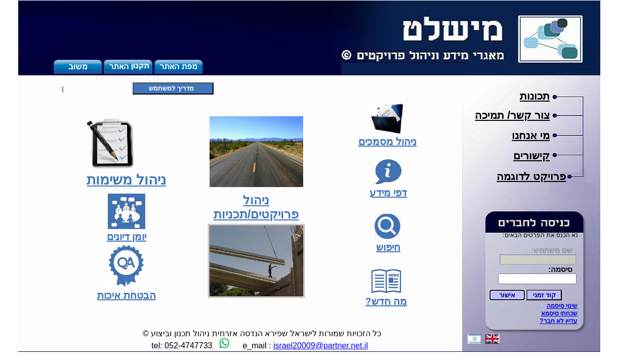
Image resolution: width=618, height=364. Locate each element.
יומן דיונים (127, 237)
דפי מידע (388, 193)
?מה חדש (386, 301)
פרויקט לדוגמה (531, 176)
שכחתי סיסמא (559, 313)
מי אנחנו (531, 135)
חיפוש (388, 247)
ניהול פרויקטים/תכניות (256, 207)
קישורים (531, 156)
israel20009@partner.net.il (321, 346)
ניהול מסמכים (388, 142)
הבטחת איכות (127, 295)
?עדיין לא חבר (559, 321)
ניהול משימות (126, 180)
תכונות (535, 96)
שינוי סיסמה (562, 306)
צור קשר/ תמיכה (512, 115)
